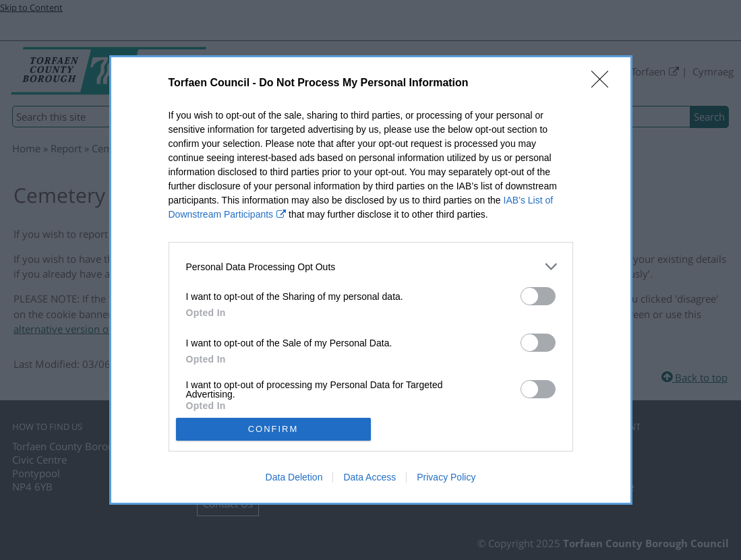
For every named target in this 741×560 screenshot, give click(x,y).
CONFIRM (273, 428)
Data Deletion (294, 477)
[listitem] (371, 267)
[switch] (538, 296)
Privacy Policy (446, 477)
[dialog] (371, 280)
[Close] (604, 84)
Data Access (369, 477)
